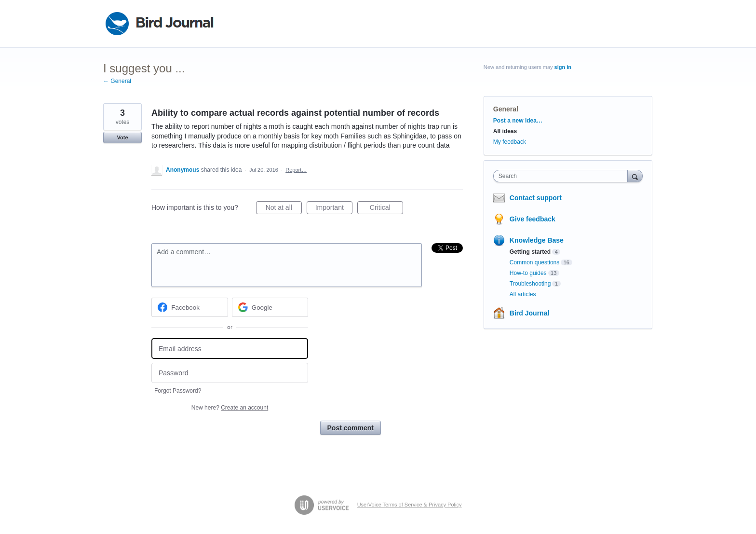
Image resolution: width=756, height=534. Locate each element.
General (506, 109)
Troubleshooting (530, 284)
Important (334, 209)
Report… (296, 170)
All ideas (505, 131)
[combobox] (563, 176)
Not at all (284, 209)
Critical (386, 209)
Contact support (536, 198)
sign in (563, 67)
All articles (523, 294)
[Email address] (230, 349)
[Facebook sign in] (190, 307)
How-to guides (528, 273)
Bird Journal (529, 313)
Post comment (351, 428)
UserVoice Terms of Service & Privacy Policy (410, 505)
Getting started (530, 252)
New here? (230, 408)
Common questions (534, 262)
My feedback (510, 142)
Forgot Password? (178, 391)
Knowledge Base (537, 240)
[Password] (230, 373)
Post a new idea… (518, 121)
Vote (122, 137)
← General (117, 81)
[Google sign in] (270, 307)
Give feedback (533, 219)
